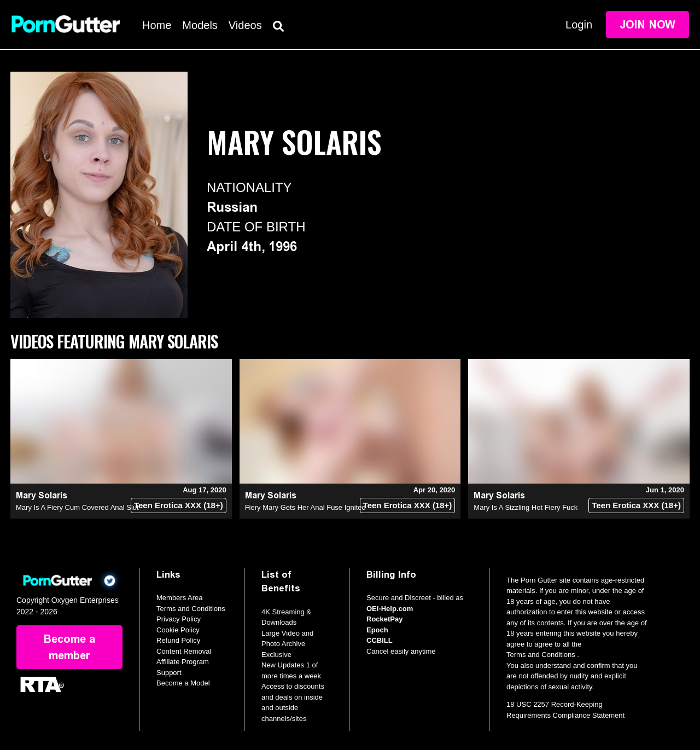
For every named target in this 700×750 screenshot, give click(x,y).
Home (157, 25)
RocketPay (384, 619)
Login (579, 25)
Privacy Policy (179, 619)
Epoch (377, 630)
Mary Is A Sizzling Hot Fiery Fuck (526, 507)
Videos (245, 25)
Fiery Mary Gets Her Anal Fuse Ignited (305, 507)
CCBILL (380, 640)
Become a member (69, 647)
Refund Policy (178, 640)
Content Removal (184, 651)
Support (169, 673)
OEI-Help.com (390, 609)
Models (200, 25)
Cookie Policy (178, 630)
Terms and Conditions (191, 609)
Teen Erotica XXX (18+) (179, 505)
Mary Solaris (42, 495)
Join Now (647, 25)
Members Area (180, 598)
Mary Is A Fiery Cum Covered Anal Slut (77, 507)
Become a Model (183, 683)
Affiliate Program (183, 662)
